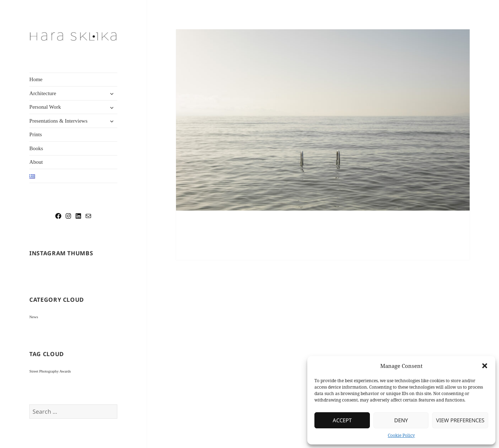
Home (36, 79)
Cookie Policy (401, 435)
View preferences (460, 420)
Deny (401, 420)
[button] (485, 366)
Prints (36, 134)
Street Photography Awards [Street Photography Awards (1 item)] (50, 371)
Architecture (43, 93)
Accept (342, 420)
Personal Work (45, 107)
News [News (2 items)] (34, 317)
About (36, 162)
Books (36, 148)
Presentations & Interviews (58, 121)
